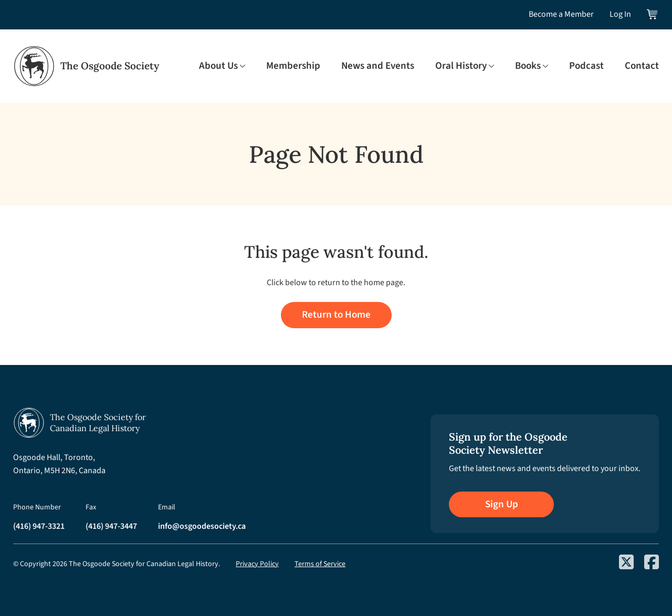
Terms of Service (320, 564)
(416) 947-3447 (111, 526)
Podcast (586, 66)
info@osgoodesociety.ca (202, 526)
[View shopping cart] (653, 14)
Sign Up (502, 504)
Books (528, 66)
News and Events (378, 66)
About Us (218, 66)
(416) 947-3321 (39, 526)
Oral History (461, 66)
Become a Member (561, 14)
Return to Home (336, 315)
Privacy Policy (257, 564)
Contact (642, 66)
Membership (293, 66)
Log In (620, 14)
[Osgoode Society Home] (86, 66)
